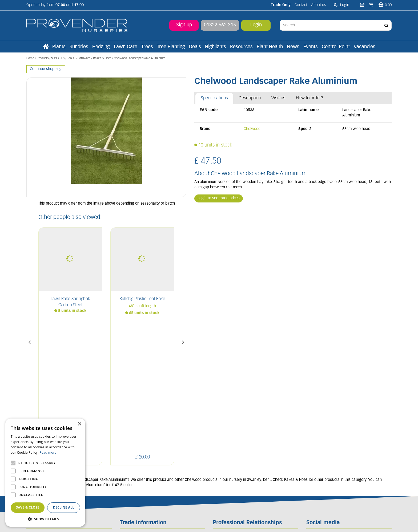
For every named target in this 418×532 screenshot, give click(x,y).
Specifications (214, 98)
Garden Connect (210, 522)
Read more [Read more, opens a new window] (48, 452)
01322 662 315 (220, 25)
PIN (347, 416)
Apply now (134, 469)
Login (256, 25)
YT (360, 416)
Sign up (184, 25)
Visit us (278, 98)
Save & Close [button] (28, 507)
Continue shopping (46, 69)
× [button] (79, 424)
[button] (45, 519)
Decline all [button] (64, 507)
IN (335, 416)
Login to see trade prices (219, 198)
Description (250, 98)
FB (323, 416)
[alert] (45, 473)
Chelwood (252, 129)
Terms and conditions (138, 458)
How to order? (310, 98)
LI (312, 416)
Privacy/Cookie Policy (240, 522)
